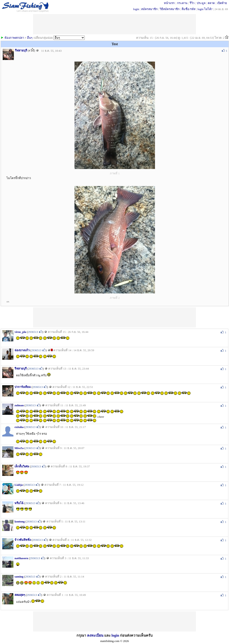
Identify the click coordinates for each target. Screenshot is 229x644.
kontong (20, 521)
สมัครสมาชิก (149, 9)
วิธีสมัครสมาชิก (170, 9)
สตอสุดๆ (20, 595)
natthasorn (21, 558)
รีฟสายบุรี (21, 50)
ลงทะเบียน (95, 635)
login (136, 9)
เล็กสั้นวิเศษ (22, 466)
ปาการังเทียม (23, 387)
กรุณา (82, 635)
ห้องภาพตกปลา (14, 38)
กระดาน (182, 3)
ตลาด (211, 3)
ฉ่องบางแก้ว (22, 350)
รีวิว (192, 3)
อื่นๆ (30, 38)
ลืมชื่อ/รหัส (189, 9)
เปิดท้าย (222, 3)
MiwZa (19, 448)
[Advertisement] (114, 317)
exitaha (19, 427)
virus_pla (20, 332)
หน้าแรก (169, 3)
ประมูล (201, 3)
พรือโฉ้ (19, 503)
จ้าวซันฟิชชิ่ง (23, 540)
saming (19, 577)
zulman (19, 405)
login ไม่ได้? (205, 9)
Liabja (19, 485)
